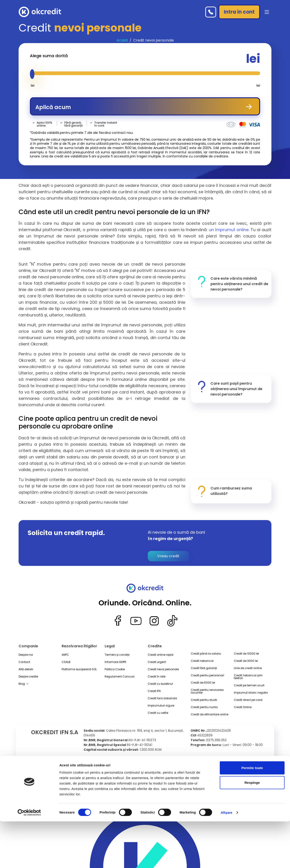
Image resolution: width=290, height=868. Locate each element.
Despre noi (26, 655)
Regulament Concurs (120, 677)
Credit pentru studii (204, 700)
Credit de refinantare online (210, 714)
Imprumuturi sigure (161, 706)
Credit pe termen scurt (249, 685)
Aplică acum (145, 107)
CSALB (66, 662)
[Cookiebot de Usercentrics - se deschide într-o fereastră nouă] (29, 859)
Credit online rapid (161, 655)
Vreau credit (168, 556)
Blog (24, 684)
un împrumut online (229, 230)
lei (252, 59)
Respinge (252, 829)
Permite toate (252, 814)
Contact (24, 662)
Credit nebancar (202, 661)
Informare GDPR (115, 662)
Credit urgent (157, 662)
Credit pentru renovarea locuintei (207, 691)
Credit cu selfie (158, 713)
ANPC (65, 655)
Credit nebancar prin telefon (248, 677)
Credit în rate (157, 677)
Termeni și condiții (117, 655)
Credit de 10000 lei (246, 654)
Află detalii (26, 669)
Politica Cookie (115, 669)
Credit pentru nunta (204, 707)
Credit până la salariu (206, 654)
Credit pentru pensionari (207, 675)
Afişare (227, 859)
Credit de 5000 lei (203, 683)
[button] (266, 12)
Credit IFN (154, 691)
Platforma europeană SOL (79, 669)
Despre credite (28, 677)
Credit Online (243, 707)
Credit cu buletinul (160, 684)
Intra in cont (239, 12)
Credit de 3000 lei (246, 661)
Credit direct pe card (248, 700)
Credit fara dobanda (162, 698)
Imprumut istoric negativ (251, 693)
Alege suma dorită (49, 56)
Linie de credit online (248, 668)
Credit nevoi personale (163, 669)
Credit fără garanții (204, 668)
